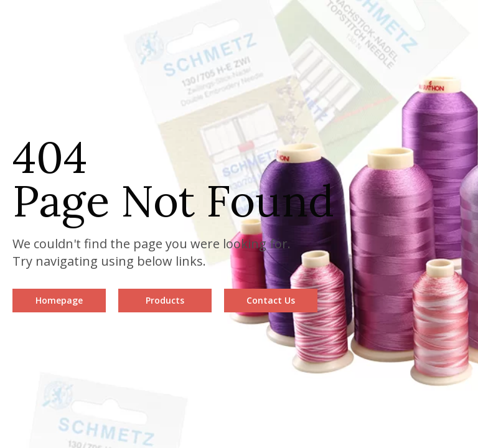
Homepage (59, 300)
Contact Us (271, 300)
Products (165, 300)
